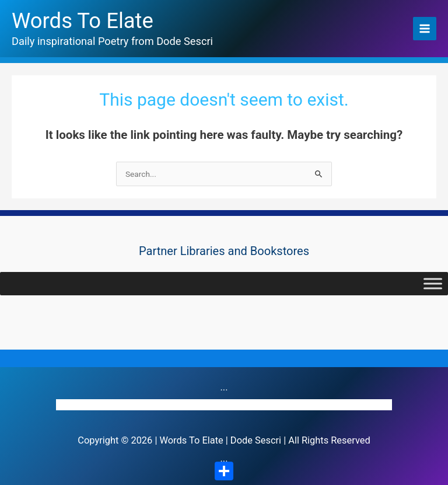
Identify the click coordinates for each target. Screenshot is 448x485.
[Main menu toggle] (425, 29)
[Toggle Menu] (433, 283)
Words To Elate (83, 21)
